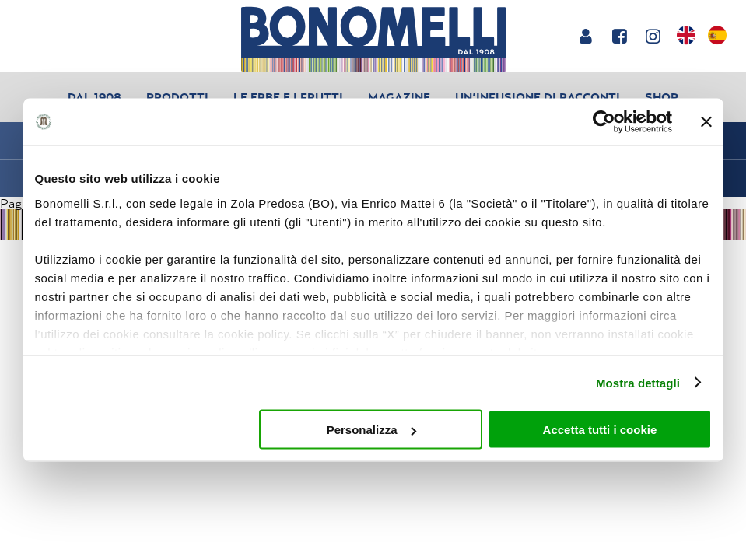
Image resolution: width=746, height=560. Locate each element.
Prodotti (177, 97)
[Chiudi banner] (706, 122)
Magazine (399, 97)
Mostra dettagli (638, 382)
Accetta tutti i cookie (600, 430)
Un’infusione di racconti (538, 97)
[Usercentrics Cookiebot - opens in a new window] (604, 122)
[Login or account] (585, 36)
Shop (662, 97)
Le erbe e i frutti (288, 97)
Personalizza (371, 430)
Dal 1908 (95, 97)
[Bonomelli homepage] (373, 39)
